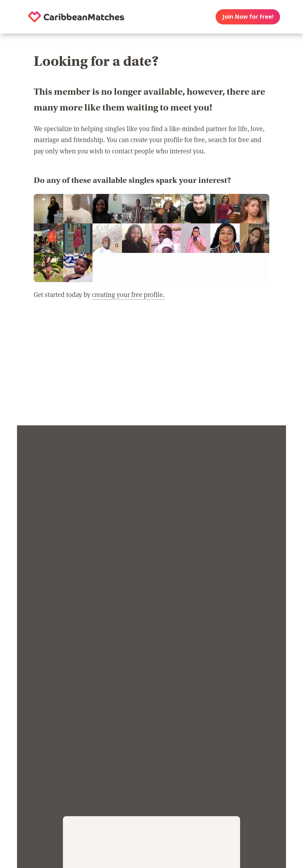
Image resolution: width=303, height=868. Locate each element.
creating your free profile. (128, 294)
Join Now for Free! (248, 17)
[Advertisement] (152, 367)
